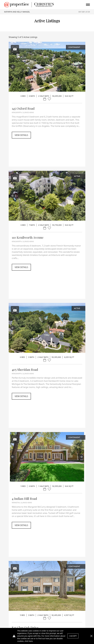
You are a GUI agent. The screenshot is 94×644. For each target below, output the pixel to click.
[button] (91, 636)
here (31, 641)
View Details (21, 135)
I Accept (73, 636)
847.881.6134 (84, 12)
